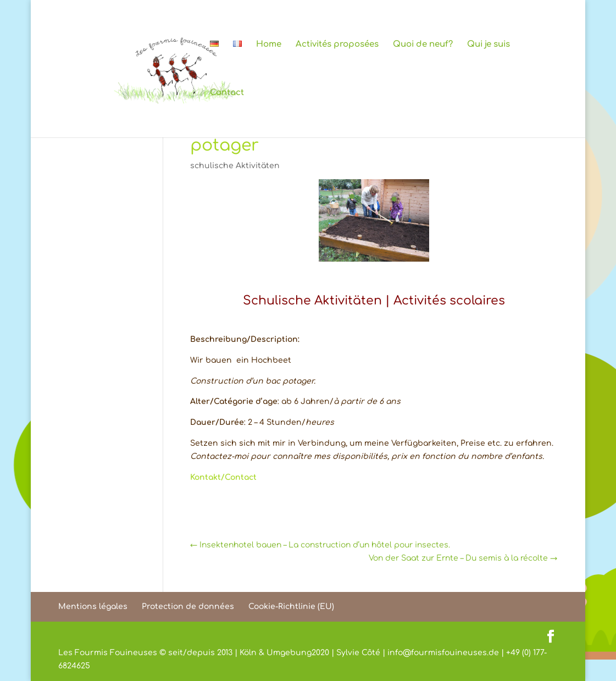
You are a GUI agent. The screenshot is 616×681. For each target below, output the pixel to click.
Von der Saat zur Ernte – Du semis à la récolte (463, 558)
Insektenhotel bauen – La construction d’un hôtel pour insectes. (320, 545)
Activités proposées (337, 45)
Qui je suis (489, 45)
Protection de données (188, 607)
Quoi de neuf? (423, 45)
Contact (227, 93)
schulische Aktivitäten (235, 166)
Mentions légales (93, 607)
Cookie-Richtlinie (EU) (291, 607)
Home (269, 45)
